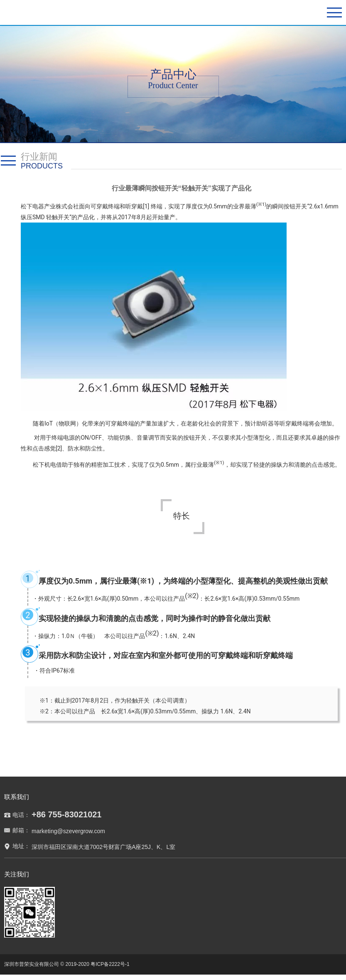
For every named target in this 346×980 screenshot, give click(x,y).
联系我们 (17, 797)
